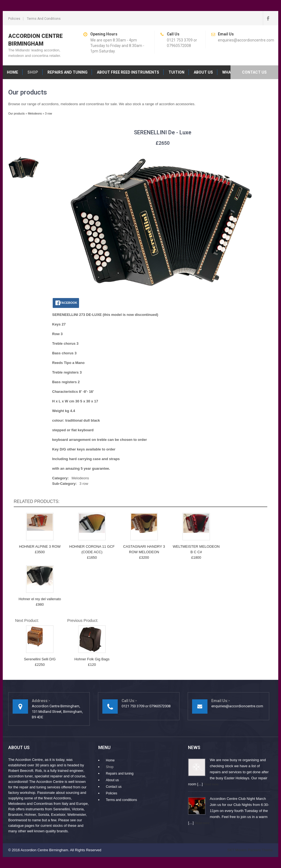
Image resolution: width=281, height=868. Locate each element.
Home (12, 72)
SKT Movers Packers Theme (250, 850)
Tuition (176, 72)
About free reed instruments (128, 72)
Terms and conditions (44, 19)
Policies (14, 19)
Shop (33, 72)
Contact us (254, 72)
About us (203, 72)
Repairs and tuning (68, 72)
